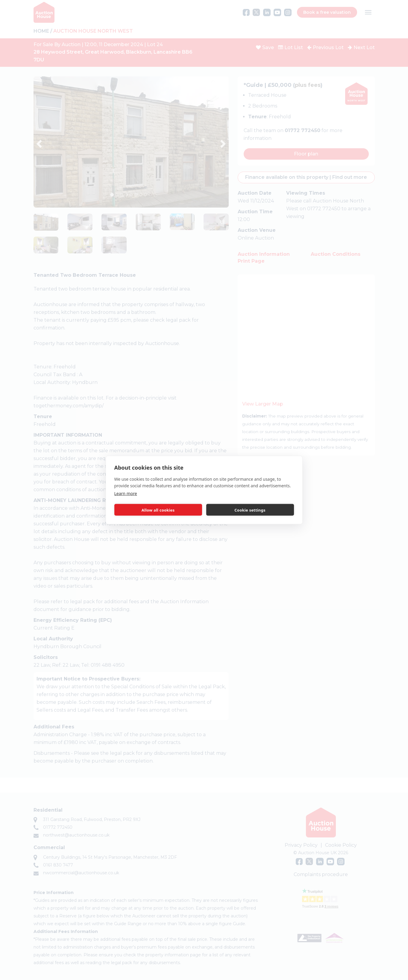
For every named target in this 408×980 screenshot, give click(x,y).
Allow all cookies (158, 510)
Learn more (126, 493)
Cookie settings (250, 510)
